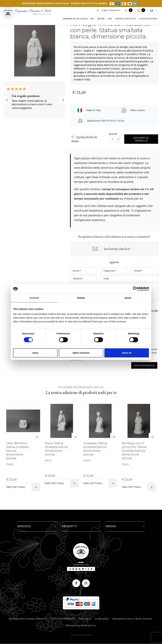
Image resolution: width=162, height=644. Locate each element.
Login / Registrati (108, 10)
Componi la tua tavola (20, 25)
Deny (35, 353)
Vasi (55, 25)
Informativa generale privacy (81, 625)
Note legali (85, 619)
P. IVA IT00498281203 (63, 619)
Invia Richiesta (144, 366)
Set (38, 25)
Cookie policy (102, 619)
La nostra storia (93, 25)
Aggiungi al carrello (141, 139)
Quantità (113, 134)
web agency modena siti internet (81, 635)
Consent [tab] (34, 298)
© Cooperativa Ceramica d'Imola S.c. (28, 619)
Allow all (127, 353)
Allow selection (81, 353)
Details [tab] (81, 298)
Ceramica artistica (70, 25)
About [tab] (128, 298)
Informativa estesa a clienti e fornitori (132, 619)
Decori (46, 25)
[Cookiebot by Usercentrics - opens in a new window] (135, 289)
